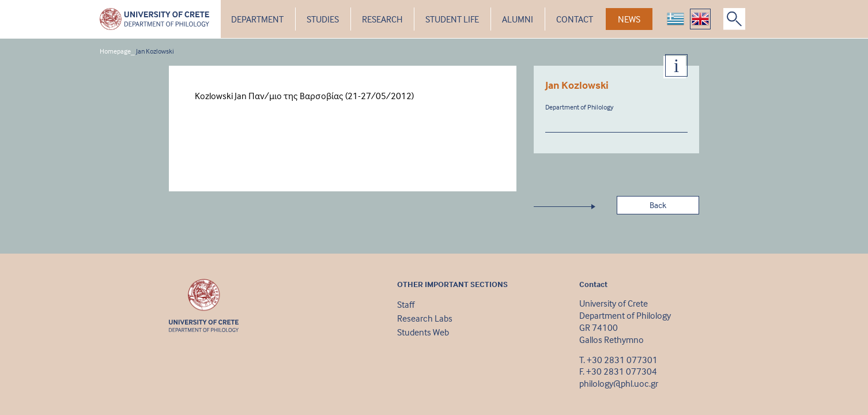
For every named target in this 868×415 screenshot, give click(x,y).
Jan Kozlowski (155, 51)
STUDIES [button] (323, 19)
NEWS (629, 19)
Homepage (115, 51)
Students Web (423, 332)
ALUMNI (518, 19)
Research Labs (425, 318)
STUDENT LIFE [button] (452, 19)
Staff (406, 304)
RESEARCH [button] (382, 19)
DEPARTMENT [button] (257, 19)
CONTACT (575, 19)
